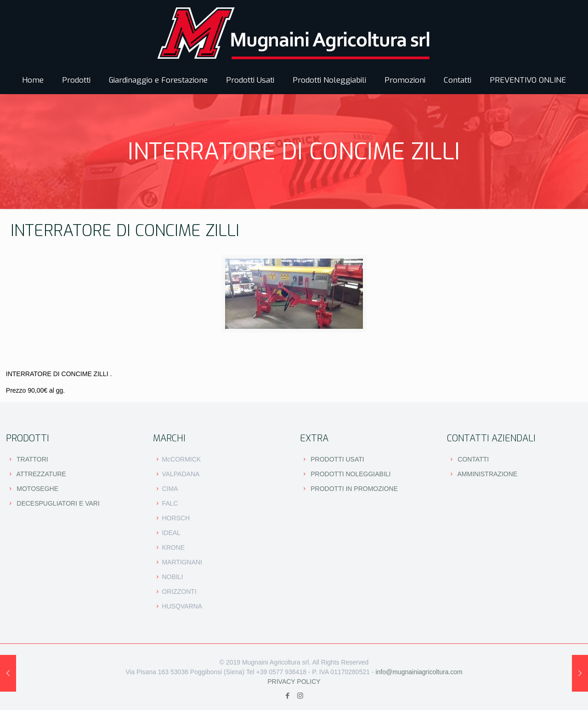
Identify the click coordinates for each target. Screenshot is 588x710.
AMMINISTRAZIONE (487, 474)
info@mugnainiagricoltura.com (419, 672)
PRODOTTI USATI (337, 459)
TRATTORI (32, 459)
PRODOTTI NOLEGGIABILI (351, 474)
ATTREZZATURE (41, 474)
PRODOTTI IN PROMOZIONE (354, 489)
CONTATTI (473, 459)
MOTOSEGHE (37, 489)
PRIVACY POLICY (294, 682)
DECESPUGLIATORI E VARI (58, 503)
